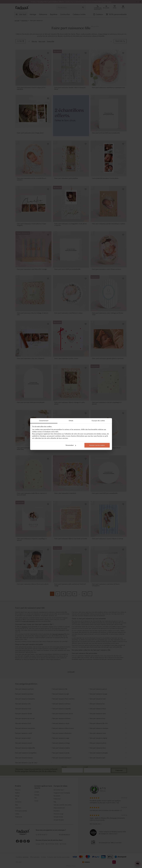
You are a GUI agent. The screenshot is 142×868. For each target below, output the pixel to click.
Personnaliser (71, 445)
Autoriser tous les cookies (97, 445)
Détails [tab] (71, 421)
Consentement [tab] (44, 421)
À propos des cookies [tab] (98, 421)
